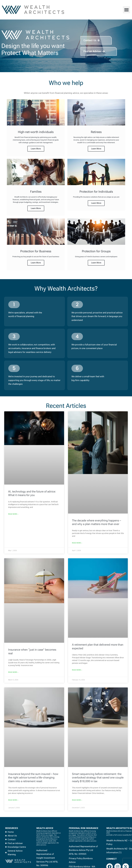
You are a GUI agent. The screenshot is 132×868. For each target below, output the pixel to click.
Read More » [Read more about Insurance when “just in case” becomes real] (13, 673)
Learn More (36, 149)
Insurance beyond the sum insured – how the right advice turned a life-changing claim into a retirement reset (33, 778)
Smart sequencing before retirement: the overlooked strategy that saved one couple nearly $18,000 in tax (98, 778)
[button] (126, 10)
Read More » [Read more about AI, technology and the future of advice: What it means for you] (13, 515)
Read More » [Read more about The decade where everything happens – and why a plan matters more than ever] (77, 543)
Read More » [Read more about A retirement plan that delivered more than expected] (77, 670)
